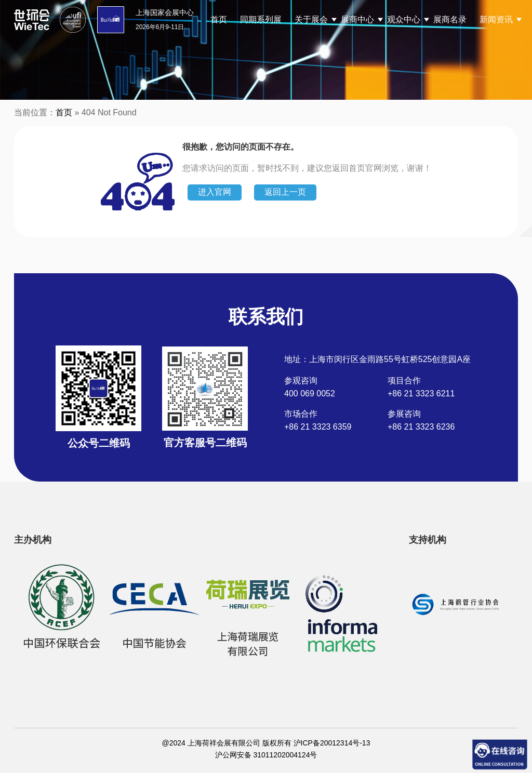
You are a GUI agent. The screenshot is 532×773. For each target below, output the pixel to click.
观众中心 (404, 19)
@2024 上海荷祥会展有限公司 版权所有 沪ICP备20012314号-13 (266, 743)
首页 (219, 19)
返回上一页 (285, 192)
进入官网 (215, 192)
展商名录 (450, 19)
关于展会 (311, 19)
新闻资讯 (496, 19)
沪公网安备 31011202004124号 (266, 755)
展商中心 (357, 19)
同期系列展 (261, 19)
